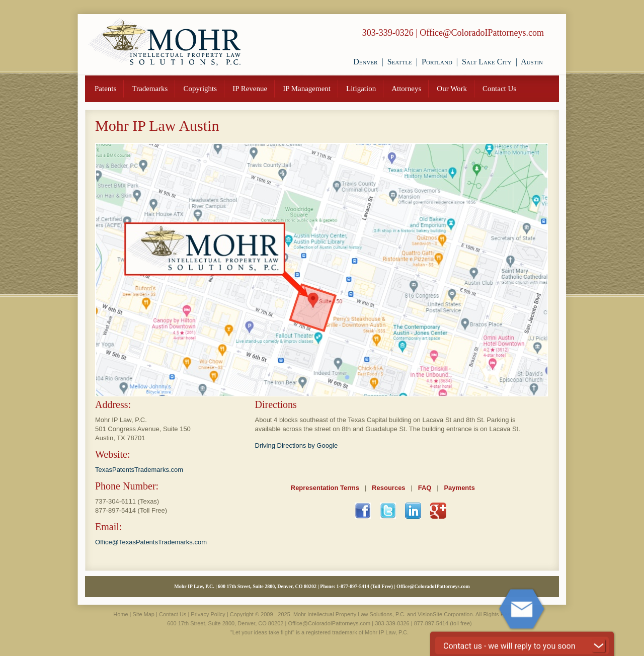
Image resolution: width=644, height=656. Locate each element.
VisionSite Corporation (445, 614)
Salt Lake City (487, 62)
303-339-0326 (388, 33)
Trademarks (150, 89)
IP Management (307, 89)
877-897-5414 (115, 510)
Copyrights (200, 89)
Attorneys (406, 89)
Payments (459, 488)
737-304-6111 (115, 501)
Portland (437, 62)
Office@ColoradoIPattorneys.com (482, 33)
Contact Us (499, 89)
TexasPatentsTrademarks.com (139, 470)
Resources (388, 488)
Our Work (452, 89)
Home (120, 614)
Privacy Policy (208, 614)
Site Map (144, 614)
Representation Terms (325, 488)
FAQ (425, 488)
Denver (365, 62)
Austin (532, 62)
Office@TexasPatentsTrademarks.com (151, 542)
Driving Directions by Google (297, 445)
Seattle (400, 62)
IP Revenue (250, 89)
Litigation (361, 89)
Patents (105, 89)
